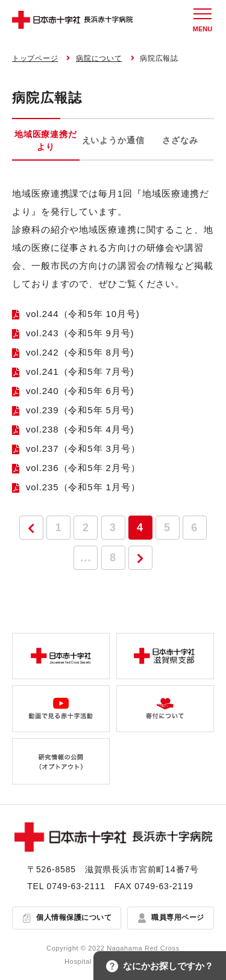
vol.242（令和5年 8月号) (80, 352)
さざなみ (180, 140)
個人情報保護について (74, 917)
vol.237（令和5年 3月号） (83, 448)
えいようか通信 (113, 140)
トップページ (35, 58)
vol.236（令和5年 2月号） (83, 468)
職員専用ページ (177, 917)
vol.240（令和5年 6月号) (80, 391)
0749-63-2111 (76, 886)
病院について (99, 58)
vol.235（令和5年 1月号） (83, 487)
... (86, 558)
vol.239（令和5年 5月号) (80, 410)
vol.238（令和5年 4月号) (80, 429)
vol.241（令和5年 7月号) (80, 371)
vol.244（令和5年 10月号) (83, 314)
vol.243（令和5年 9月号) (80, 333)
